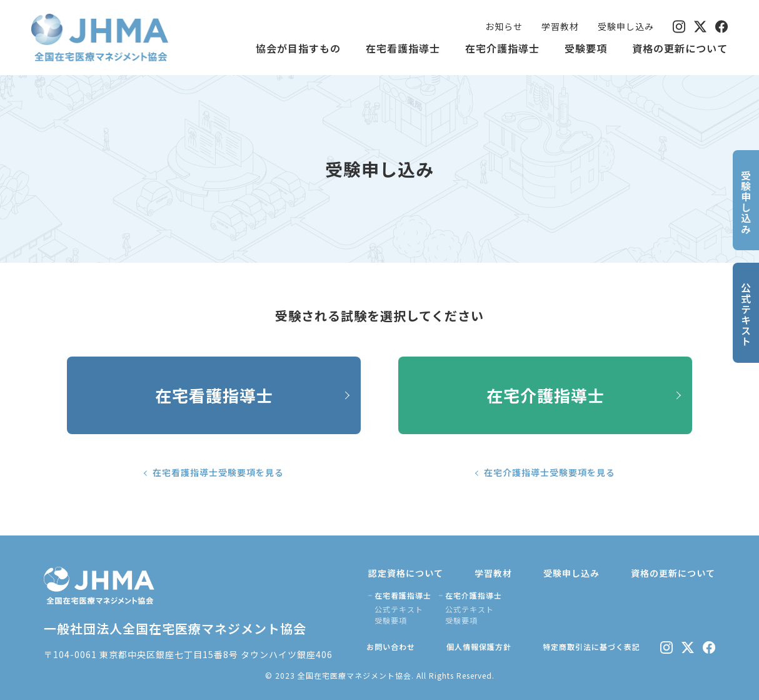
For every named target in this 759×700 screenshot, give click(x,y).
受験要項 (586, 48)
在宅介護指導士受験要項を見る (550, 472)
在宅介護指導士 (502, 48)
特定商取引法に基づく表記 (591, 647)
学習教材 (560, 26)
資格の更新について (680, 48)
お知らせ (504, 26)
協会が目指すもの (298, 48)
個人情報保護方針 (479, 647)
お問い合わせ (391, 647)
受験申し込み (626, 26)
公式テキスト (399, 609)
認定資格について (406, 573)
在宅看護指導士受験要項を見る (218, 472)
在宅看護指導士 (403, 48)
